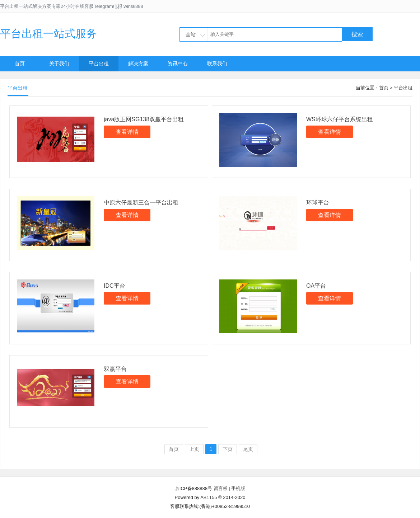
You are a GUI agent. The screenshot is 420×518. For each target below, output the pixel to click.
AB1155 (209, 497)
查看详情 (127, 132)
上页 (194, 449)
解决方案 (138, 63)
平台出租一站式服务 (48, 34)
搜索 (357, 34)
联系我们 (217, 63)
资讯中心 (178, 63)
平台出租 (99, 63)
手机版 (238, 488)
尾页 (248, 449)
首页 (20, 63)
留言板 (221, 488)
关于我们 (59, 63)
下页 (228, 449)
